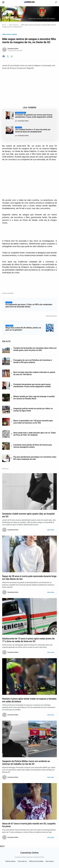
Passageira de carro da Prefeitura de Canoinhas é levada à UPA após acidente (33, 361)
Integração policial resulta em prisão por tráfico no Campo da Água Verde (33, 410)
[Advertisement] (31, 86)
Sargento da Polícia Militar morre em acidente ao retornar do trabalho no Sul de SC (26, 763)
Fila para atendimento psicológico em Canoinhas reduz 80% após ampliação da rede (35, 458)
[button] (3, 2)
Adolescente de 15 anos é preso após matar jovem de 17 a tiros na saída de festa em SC (28, 640)
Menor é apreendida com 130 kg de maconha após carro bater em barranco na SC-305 (33, 422)
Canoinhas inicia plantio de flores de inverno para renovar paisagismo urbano (33, 446)
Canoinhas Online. (39, 857)
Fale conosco (50, 861)
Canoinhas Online (13, 49)
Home (4, 25)
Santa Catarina (14, 25)
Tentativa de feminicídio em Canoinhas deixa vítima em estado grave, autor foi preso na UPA (35, 349)
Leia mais (51, 530)
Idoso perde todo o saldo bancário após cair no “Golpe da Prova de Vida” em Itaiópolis (34, 434)
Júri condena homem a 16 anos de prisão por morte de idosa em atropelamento (33, 130)
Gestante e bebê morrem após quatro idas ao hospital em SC (28, 515)
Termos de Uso (22, 861)
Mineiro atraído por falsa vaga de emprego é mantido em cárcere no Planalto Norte (34, 398)
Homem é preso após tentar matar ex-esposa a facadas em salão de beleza (29, 700)
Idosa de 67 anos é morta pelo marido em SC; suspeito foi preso (29, 825)
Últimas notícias (10, 861)
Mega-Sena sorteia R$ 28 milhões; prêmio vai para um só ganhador (23, 328)
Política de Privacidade (36, 861)
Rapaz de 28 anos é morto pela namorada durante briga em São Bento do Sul (29, 578)
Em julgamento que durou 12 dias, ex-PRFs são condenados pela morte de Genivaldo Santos (29, 305)
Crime (4, 34)
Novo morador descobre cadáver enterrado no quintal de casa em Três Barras (34, 373)
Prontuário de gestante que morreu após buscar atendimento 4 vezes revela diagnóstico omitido (34, 115)
